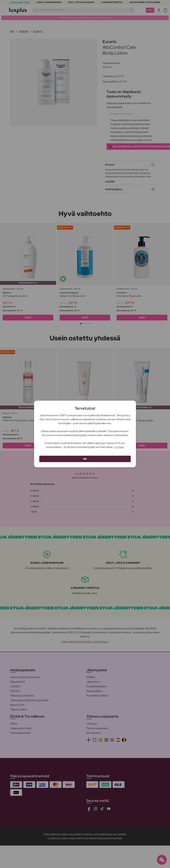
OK (85, 459)
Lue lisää (119, 447)
